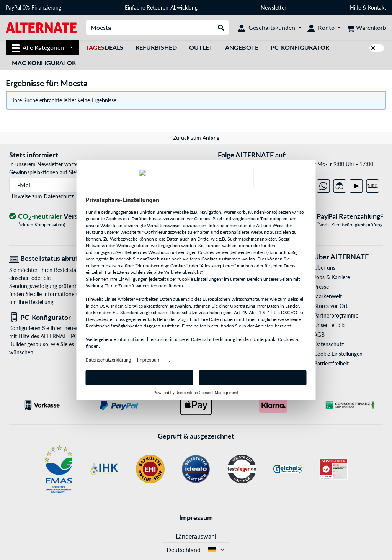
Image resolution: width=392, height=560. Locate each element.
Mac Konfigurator (44, 63)
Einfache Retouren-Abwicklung (161, 7)
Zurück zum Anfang (196, 138)
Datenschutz (59, 196)
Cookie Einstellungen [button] (338, 354)
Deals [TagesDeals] (104, 47)
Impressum (196, 517)
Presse (321, 287)
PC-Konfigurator (300, 47)
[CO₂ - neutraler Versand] (50, 217)
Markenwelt (328, 296)
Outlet (201, 47)
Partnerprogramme (336, 315)
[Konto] (324, 28)
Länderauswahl (196, 536)
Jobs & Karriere (332, 277)
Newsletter (274, 7)
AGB (319, 335)
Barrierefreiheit (331, 363)
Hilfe (355, 7)
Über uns (325, 268)
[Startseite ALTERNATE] (41, 27)
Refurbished (156, 47)
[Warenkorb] (367, 28)
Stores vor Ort (331, 306)
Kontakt (377, 7)
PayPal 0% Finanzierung (33, 7)
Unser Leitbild (330, 325)
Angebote (242, 47)
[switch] (377, 48)
